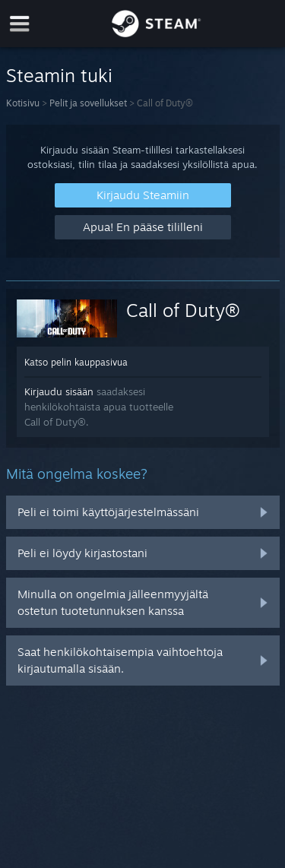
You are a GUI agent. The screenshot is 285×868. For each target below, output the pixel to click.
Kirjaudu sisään (59, 391)
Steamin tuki (59, 75)
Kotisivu (23, 103)
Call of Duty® (183, 310)
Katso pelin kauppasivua (76, 362)
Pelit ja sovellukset (88, 103)
